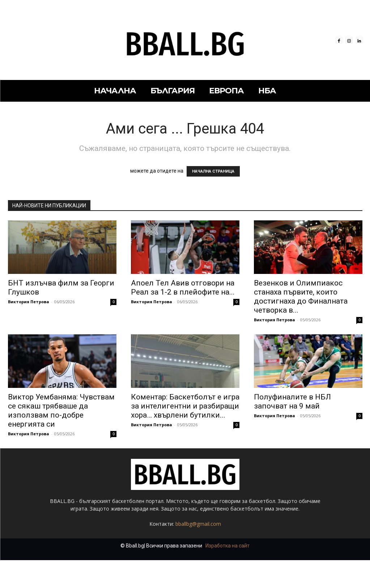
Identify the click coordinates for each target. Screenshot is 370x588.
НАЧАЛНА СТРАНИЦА (213, 171)
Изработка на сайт (227, 546)
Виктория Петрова (29, 302)
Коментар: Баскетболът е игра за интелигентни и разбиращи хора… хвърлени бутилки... (185, 406)
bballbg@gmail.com (198, 524)
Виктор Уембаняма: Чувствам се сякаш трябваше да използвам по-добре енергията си (61, 411)
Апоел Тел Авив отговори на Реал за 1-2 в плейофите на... (183, 287)
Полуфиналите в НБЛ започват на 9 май (292, 401)
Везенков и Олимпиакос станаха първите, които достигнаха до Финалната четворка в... (301, 297)
